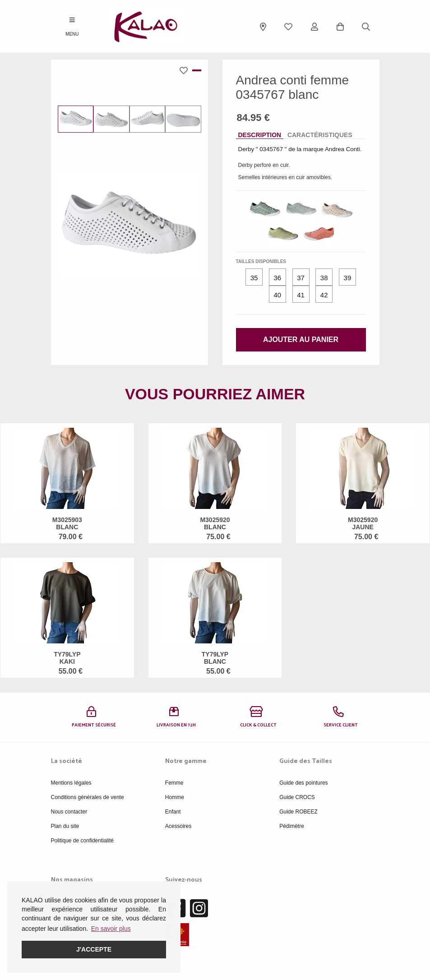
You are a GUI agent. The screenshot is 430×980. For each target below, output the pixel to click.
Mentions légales (71, 783)
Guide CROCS (297, 797)
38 (324, 278)
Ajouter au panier (301, 340)
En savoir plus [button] (111, 929)
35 (254, 278)
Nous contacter (69, 812)
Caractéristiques (320, 135)
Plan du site (65, 826)
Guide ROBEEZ (298, 812)
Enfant (173, 812)
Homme (175, 797)
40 (277, 295)
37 (301, 278)
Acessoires (178, 826)
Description (260, 135)
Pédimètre (292, 826)
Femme (174, 783)
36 (277, 278)
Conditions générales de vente (88, 797)
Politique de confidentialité (82, 841)
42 (324, 295)
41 (301, 295)
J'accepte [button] (94, 949)
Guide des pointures (303, 783)
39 (348, 278)
